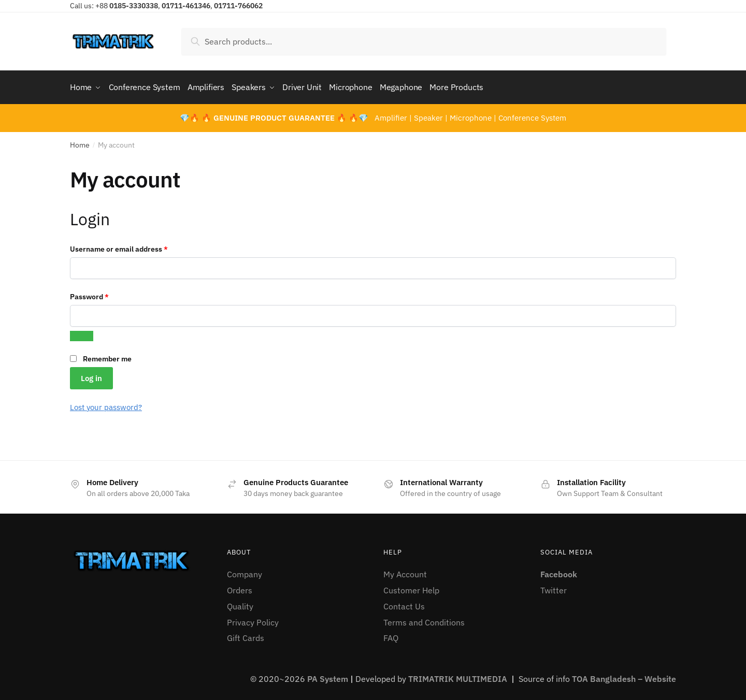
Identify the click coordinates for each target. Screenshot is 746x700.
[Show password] (82, 333)
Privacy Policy (253, 620)
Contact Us (404, 604)
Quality (240, 604)
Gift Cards (246, 635)
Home (80, 142)
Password (104, 294)
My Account (405, 572)
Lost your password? (106, 405)
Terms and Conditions (424, 620)
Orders (240, 588)
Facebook (559, 572)
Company (245, 572)
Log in (91, 375)
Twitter (554, 588)
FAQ (391, 635)
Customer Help (411, 588)
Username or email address (134, 246)
